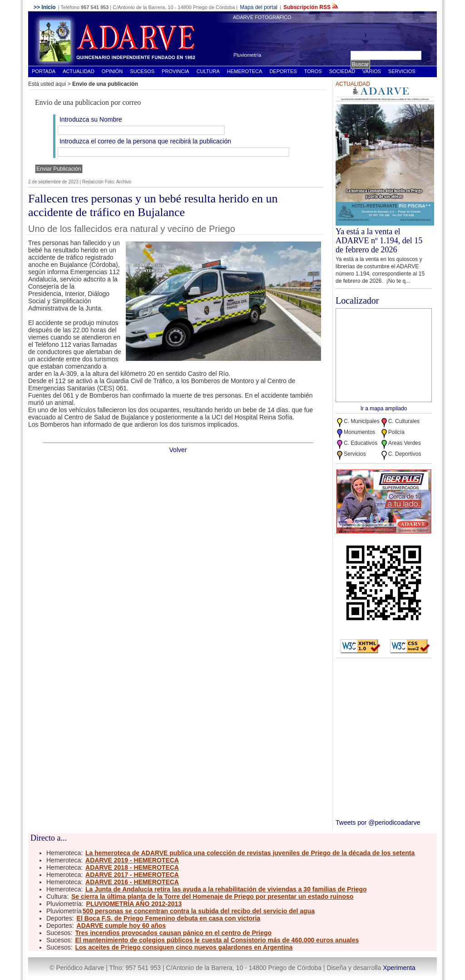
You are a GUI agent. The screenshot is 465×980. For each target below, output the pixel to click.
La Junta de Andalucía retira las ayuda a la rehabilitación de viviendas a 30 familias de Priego (226, 889)
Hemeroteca (245, 71)
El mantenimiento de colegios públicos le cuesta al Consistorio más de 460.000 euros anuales (217, 940)
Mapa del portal (259, 7)
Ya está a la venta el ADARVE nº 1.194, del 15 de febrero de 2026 (379, 241)
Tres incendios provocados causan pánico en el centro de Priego (173, 933)
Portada (44, 71)
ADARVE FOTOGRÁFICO (262, 17)
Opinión (112, 71)
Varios (372, 71)
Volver (178, 450)
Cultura (208, 71)
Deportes (283, 71)
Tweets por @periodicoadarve (378, 822)
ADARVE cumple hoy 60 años (121, 926)
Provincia (176, 71)
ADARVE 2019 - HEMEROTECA (132, 860)
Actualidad (79, 71)
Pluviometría (247, 55)
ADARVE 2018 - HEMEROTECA (132, 867)
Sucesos (142, 71)
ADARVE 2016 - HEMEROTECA (132, 882)
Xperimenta (399, 968)
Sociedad (342, 71)
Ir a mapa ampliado (384, 409)
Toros (313, 71)
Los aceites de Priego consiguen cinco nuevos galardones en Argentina (184, 947)
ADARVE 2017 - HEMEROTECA (132, 875)
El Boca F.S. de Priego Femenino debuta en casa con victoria (169, 918)
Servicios (402, 71)
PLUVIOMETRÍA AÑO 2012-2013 (134, 904)
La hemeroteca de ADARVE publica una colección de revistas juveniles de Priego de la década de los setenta (250, 853)
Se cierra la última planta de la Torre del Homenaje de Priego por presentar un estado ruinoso (212, 896)
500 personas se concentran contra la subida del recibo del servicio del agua (199, 911)
